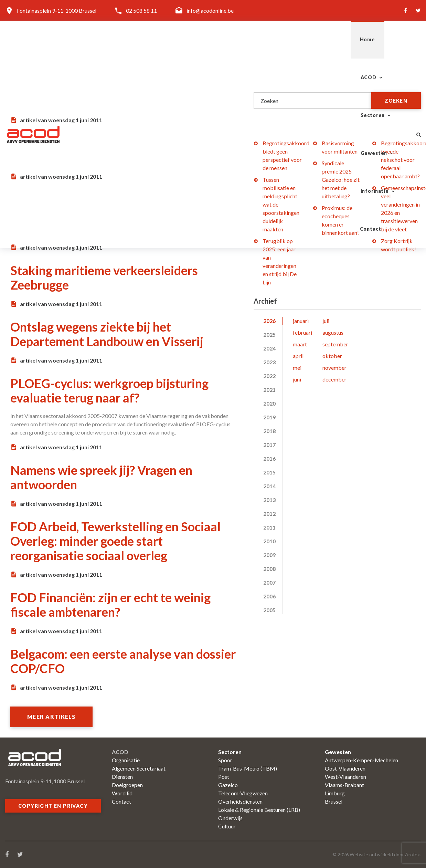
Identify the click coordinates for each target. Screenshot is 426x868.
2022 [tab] (269, 376)
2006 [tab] (269, 596)
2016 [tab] (269, 458)
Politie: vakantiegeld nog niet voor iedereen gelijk (104, 150)
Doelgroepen (127, 785)
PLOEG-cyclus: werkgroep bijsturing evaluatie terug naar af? (109, 390)
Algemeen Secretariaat (139, 768)
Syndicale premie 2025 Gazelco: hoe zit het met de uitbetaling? (341, 180)
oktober (332, 356)
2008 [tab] (269, 569)
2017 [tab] (269, 445)
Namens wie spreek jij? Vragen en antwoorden (101, 477)
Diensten (122, 777)
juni (297, 379)
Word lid (122, 793)
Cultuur (227, 826)
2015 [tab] (269, 472)
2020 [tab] (269, 403)
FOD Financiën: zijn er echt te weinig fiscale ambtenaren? (110, 605)
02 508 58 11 (141, 11)
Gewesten (281, 39)
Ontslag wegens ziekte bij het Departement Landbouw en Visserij (107, 334)
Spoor (225, 760)
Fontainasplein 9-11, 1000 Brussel (57, 11)
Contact (385, 39)
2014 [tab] (269, 486)
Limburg (335, 793)
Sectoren (229, 39)
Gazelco (228, 785)
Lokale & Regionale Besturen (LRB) (259, 810)
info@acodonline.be (210, 11)
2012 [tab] (269, 514)
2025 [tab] (269, 334)
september (335, 344)
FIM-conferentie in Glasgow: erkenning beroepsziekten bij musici (118, 94)
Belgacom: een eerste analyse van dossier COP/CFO (123, 661)
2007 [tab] (269, 582)
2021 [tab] (269, 390)
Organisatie (126, 760)
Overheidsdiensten (240, 801)
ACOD (182, 39)
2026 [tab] (269, 321)
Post (224, 777)
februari (302, 332)
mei (297, 368)
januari (301, 321)
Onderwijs (230, 818)
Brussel (334, 801)
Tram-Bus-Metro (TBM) (248, 768)
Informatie (335, 39)
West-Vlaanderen (345, 777)
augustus (333, 332)
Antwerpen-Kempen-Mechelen (361, 760)
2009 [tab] (269, 555)
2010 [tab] (269, 541)
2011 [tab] (269, 527)
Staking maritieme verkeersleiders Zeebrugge (104, 278)
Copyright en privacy (53, 806)
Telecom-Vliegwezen (243, 793)
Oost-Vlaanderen (345, 768)
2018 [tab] (269, 431)
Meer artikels (51, 717)
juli (326, 321)
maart (300, 344)
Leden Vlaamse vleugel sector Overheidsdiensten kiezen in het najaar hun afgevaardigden (117, 214)
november (334, 368)
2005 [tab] (269, 610)
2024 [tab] (269, 348)
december (334, 379)
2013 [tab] (269, 500)
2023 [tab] (269, 362)
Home (147, 39)
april (298, 356)
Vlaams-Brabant (344, 785)
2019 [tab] (269, 417)
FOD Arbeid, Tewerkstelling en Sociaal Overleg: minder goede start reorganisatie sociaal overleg (115, 541)
